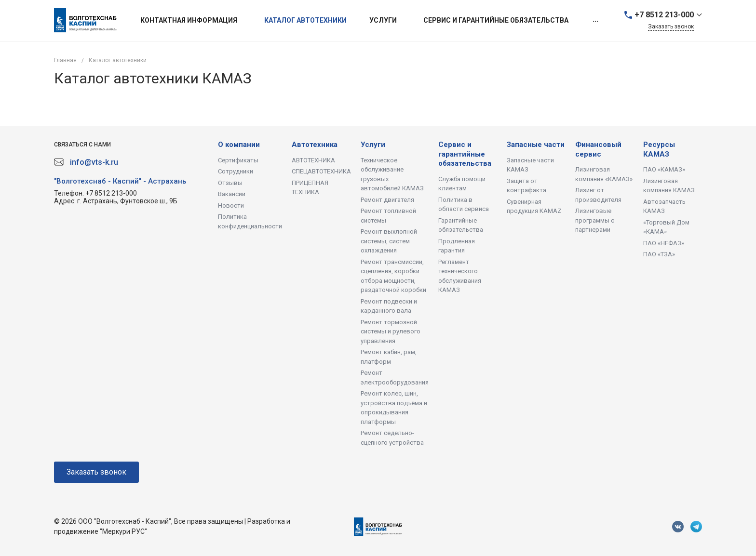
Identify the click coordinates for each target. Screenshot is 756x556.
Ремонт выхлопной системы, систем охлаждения (389, 241)
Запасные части (536, 145)
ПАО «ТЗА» (659, 254)
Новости (231, 205)
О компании (239, 145)
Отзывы (230, 183)
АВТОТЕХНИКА (313, 160)
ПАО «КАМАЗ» (664, 169)
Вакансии (232, 194)
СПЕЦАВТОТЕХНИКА (321, 171)
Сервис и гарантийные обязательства (465, 154)
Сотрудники (236, 171)
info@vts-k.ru (94, 162)
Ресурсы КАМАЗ (659, 149)
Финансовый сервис (598, 149)
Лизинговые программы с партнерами (595, 220)
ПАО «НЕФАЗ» (664, 243)
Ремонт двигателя (387, 200)
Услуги (373, 145)
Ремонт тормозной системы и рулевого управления (391, 331)
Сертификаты (238, 160)
